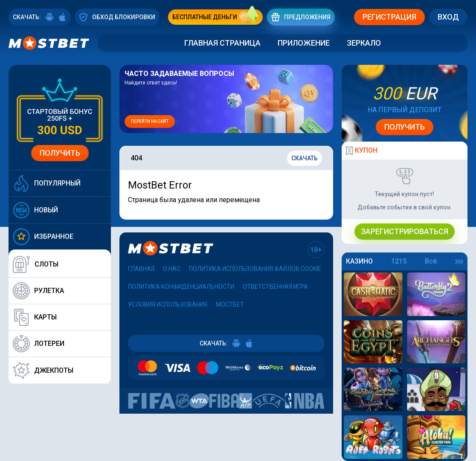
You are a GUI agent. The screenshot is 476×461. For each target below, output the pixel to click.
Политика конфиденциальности (181, 287)
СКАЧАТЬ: (40, 17)
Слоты (36, 264)
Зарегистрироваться (405, 231)
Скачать (305, 158)
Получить (60, 153)
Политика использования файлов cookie (255, 269)
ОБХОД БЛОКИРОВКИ (117, 17)
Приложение (304, 43)
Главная (141, 269)
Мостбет (230, 304)
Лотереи (39, 344)
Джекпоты (43, 370)
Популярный (47, 183)
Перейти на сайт (150, 121)
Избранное (43, 237)
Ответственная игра (275, 287)
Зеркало (364, 43)
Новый (35, 210)
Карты (35, 317)
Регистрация (389, 17)
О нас (172, 269)
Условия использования (168, 304)
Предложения (301, 17)
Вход (448, 17)
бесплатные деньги (218, 17)
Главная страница (222, 43)
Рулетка (38, 291)
